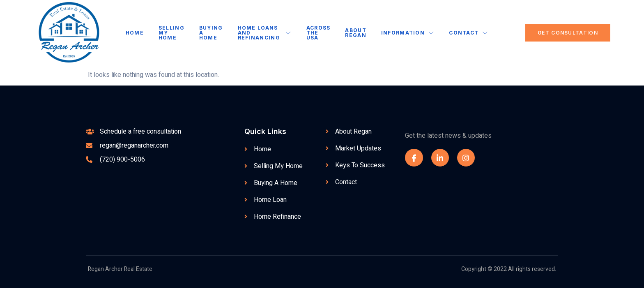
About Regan (355, 33)
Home (136, 33)
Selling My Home (172, 33)
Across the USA (318, 33)
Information (407, 33)
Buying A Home (212, 33)
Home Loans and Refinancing (265, 33)
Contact (468, 33)
